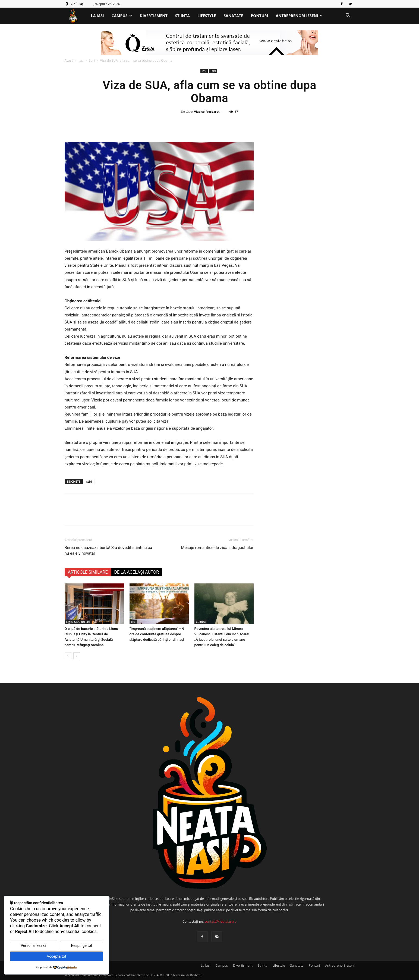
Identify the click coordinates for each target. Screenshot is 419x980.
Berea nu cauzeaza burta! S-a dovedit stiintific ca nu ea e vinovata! (108, 550)
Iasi (81, 60)
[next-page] (77, 656)
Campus (122, 16)
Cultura (201, 622)
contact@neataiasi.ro (220, 921)
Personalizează (34, 946)
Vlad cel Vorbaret (207, 111)
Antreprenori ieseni (299, 16)
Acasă (69, 60)
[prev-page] (68, 656)
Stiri (92, 60)
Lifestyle (207, 16)
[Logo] (76, 16)
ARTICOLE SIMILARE (88, 572)
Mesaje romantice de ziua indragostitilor (217, 548)
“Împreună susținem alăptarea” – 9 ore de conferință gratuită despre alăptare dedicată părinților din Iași (157, 634)
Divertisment (154, 16)
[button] (348, 16)
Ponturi (260, 16)
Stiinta (182, 16)
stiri (89, 481)
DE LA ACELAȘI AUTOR (137, 572)
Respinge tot (81, 946)
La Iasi (97, 16)
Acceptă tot (56, 956)
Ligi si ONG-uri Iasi (78, 622)
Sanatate (233, 16)
